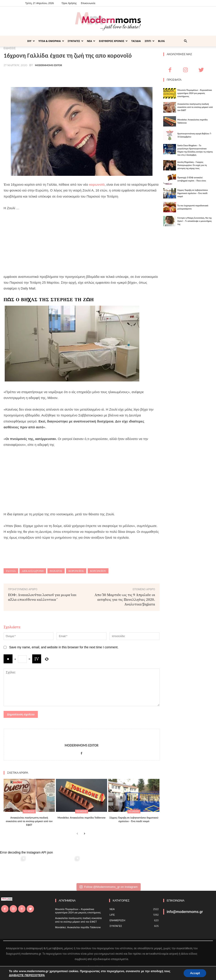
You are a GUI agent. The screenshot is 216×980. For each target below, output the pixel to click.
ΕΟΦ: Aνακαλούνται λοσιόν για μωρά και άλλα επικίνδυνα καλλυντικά (42, 597)
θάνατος (56, 571)
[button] (185, 41)
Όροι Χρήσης (69, 3)
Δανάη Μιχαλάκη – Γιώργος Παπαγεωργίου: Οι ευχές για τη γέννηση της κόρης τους (192, 165)
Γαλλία (11, 571)
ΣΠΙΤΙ (149, 41)
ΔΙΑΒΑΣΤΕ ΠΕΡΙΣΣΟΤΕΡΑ (27, 975)
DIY (31, 41)
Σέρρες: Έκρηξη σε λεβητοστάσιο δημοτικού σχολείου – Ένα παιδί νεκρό (134, 819)
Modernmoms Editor (48, 65)
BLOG (161, 41)
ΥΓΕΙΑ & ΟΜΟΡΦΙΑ (51, 41)
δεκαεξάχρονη (33, 571)
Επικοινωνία (88, 3)
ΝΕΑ (91, 41)
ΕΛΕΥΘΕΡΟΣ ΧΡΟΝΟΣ (113, 41)
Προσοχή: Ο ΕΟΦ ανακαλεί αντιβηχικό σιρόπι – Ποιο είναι (192, 179)
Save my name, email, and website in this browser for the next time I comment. (64, 647)
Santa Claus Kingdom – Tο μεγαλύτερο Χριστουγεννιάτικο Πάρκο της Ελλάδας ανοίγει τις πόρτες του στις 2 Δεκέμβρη (195, 150)
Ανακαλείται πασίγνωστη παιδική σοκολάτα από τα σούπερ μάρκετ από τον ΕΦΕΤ (29, 821)
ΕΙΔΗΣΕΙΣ (29, 811)
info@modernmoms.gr (185, 911)
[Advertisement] (82, 242)
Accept (195, 973)
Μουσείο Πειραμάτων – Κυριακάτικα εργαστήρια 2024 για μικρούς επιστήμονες (195, 93)
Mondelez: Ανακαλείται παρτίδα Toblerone (82, 818)
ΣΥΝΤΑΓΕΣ (76, 41)
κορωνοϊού (98, 571)
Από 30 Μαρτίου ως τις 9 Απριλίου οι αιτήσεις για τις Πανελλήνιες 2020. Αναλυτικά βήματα (125, 599)
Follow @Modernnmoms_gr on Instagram (109, 887)
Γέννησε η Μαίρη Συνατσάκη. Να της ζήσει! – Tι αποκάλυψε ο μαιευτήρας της (195, 221)
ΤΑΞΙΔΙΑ (136, 41)
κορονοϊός (76, 571)
